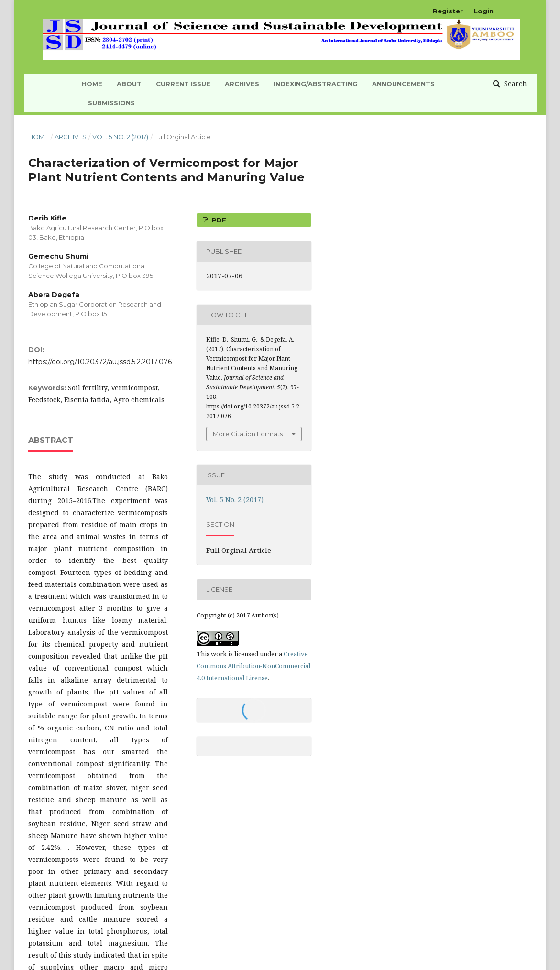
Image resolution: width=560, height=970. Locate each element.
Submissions (111, 103)
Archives (242, 84)
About (129, 84)
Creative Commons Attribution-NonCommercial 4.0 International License (253, 666)
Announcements (403, 84)
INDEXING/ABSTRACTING (316, 84)
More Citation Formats (248, 434)
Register (448, 11)
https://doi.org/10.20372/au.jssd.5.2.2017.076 (100, 362)
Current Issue (183, 84)
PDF (218, 220)
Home (38, 137)
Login (484, 11)
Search (515, 83)
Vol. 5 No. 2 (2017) (120, 137)
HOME (92, 84)
